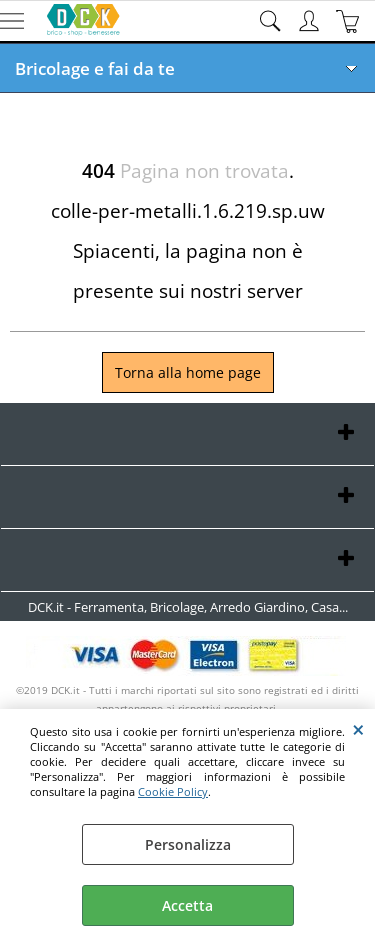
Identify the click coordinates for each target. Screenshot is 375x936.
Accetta (187, 905)
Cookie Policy (173, 791)
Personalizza (188, 844)
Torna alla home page (188, 372)
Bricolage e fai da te (95, 68)
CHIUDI (358, 729)
